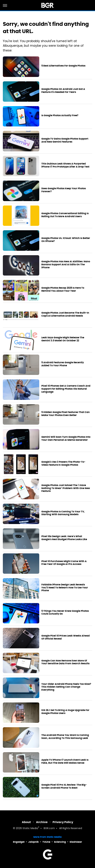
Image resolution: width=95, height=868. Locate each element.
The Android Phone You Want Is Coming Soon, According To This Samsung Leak (65, 737)
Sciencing (60, 842)
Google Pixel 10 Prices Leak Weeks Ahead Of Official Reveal (66, 637)
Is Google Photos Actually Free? (60, 115)
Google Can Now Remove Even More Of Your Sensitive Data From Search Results (65, 662)
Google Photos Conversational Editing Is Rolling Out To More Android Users (65, 215)
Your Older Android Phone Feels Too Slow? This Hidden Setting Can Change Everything (66, 687)
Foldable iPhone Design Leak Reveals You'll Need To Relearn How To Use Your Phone (65, 588)
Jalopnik (33, 842)
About (26, 822)
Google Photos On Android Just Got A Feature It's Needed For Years (63, 91)
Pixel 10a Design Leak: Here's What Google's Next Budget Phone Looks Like (64, 538)
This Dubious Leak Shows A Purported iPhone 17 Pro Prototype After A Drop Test (65, 165)
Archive (42, 822)
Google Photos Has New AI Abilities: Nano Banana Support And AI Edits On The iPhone (66, 265)
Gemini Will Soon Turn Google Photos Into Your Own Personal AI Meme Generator (66, 439)
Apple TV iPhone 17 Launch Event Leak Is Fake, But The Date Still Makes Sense (65, 761)
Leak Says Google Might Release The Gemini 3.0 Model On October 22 (63, 339)
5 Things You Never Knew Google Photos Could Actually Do (65, 613)
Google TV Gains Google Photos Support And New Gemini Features (65, 140)
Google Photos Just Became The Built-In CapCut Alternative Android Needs (65, 314)
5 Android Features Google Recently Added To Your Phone (63, 364)
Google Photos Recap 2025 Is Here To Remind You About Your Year (63, 289)
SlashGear (76, 842)
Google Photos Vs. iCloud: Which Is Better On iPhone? (66, 240)
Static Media (30, 828)
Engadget (19, 842)
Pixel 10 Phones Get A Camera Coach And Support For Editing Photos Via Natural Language (66, 389)
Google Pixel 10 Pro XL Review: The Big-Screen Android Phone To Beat (64, 786)
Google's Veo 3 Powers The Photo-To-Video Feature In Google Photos (63, 463)
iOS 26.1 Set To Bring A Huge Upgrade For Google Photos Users (65, 712)
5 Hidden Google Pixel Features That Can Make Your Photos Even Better (66, 414)
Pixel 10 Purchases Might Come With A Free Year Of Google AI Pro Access (64, 563)
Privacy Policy (63, 822)
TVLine (46, 842)
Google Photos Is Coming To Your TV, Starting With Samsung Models (63, 513)
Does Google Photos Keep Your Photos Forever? (64, 190)
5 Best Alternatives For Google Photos (63, 66)
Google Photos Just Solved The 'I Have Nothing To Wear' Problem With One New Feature (66, 488)
